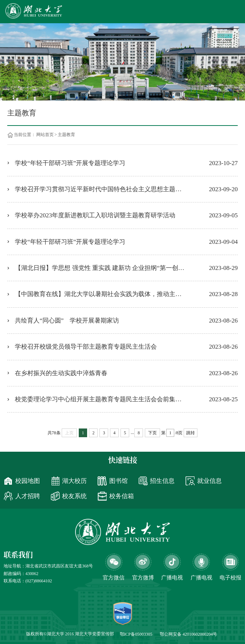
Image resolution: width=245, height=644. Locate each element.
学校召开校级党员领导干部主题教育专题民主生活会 (86, 347)
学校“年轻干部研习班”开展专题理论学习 (70, 163)
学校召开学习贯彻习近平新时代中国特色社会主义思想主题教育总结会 (111, 189)
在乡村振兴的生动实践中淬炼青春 (61, 373)
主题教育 (66, 135)
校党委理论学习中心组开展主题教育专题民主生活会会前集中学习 (104, 399)
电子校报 (230, 577)
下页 (152, 433)
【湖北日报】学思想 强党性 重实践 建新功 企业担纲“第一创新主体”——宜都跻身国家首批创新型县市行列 (126, 268)
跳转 (191, 433)
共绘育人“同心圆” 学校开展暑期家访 (71, 321)
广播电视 (201, 577)
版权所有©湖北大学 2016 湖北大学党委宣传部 (70, 634)
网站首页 (45, 135)
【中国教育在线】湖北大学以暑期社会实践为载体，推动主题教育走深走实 (117, 294)
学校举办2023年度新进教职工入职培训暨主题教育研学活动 (95, 215)
